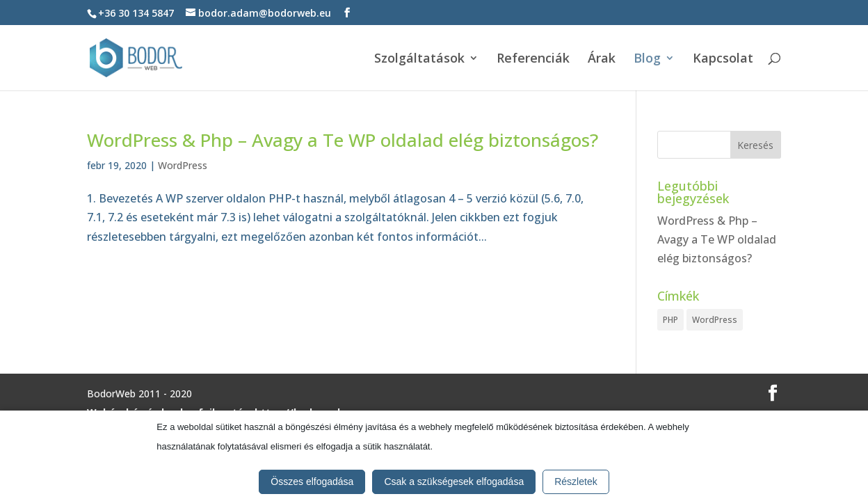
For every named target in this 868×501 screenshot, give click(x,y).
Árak (602, 59)
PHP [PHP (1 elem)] (670, 320)
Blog (647, 59)
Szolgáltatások (419, 59)
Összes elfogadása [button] (312, 482)
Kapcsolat (723, 59)
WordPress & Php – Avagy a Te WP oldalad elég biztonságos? (343, 140)
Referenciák (533, 59)
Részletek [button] (576, 482)
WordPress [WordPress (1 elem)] (715, 320)
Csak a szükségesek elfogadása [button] (454, 482)
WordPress (183, 165)
